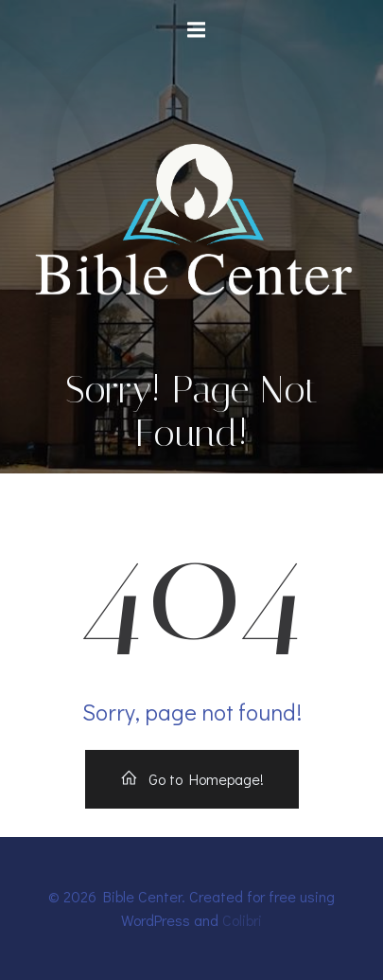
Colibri (242, 920)
